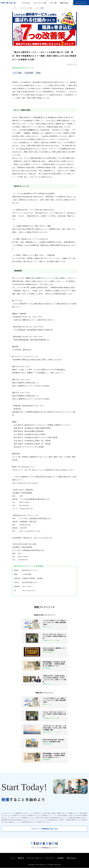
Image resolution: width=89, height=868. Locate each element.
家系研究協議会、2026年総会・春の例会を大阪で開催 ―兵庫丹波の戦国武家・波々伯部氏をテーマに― (54, 664)
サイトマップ (50, 858)
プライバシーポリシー (35, 858)
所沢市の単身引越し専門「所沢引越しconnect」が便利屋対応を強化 (54, 741)
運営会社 (21, 858)
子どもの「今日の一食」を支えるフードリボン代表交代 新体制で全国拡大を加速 (54, 636)
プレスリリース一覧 (40, 3)
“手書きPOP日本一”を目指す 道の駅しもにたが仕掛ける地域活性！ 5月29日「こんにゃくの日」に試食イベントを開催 (54, 679)
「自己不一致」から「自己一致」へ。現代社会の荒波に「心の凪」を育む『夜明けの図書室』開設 (54, 728)
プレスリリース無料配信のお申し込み (44, 829)
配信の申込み (64, 3)
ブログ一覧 (53, 3)
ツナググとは (26, 3)
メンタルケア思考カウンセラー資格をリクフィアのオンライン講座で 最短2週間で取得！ (54, 622)
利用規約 (61, 858)
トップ (14, 8)
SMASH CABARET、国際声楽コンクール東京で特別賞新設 (54, 649)
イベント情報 (40, 8)
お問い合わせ (76, 3)
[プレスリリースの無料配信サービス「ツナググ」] (9, 3)
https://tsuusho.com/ (29, 591)
